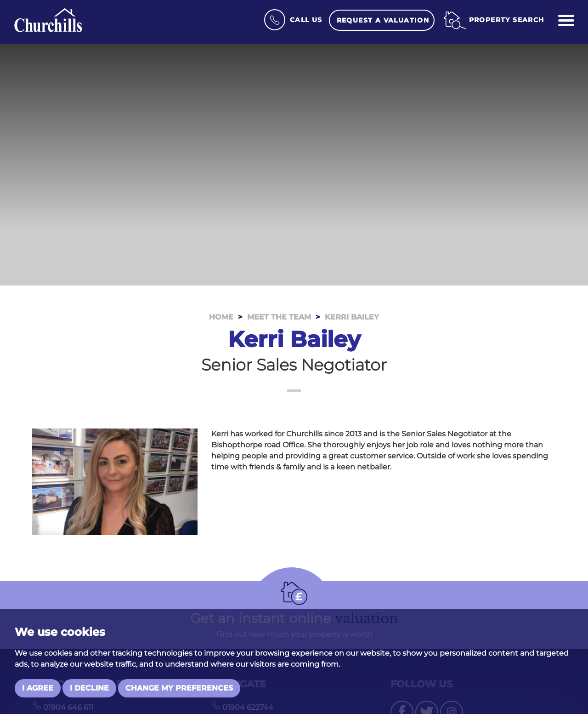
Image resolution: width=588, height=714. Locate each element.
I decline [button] (89, 688)
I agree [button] (38, 688)
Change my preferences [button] (179, 688)
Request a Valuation (383, 20)
